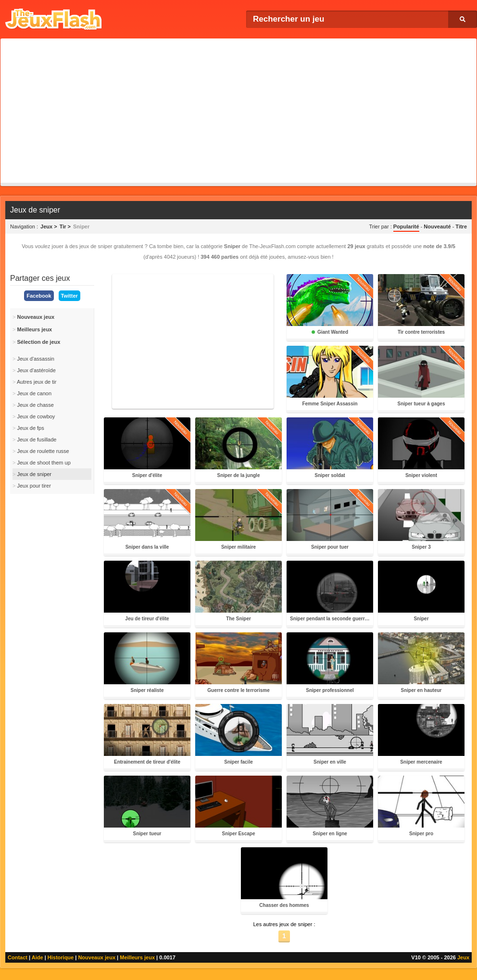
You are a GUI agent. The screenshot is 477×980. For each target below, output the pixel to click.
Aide (38, 957)
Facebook (39, 296)
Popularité (406, 226)
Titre (461, 226)
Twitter (69, 296)
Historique (61, 957)
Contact (18, 957)
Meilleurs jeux (137, 957)
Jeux (463, 957)
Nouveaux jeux (97, 957)
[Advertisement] (238, 111)
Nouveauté (437, 226)
